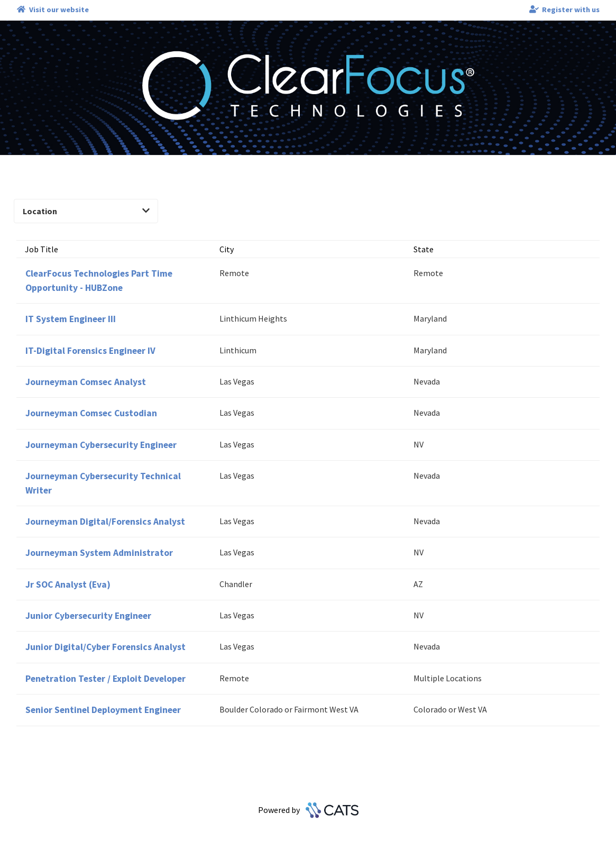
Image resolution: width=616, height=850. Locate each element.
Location (86, 211)
